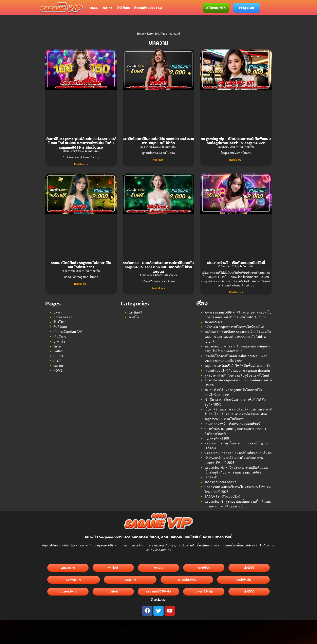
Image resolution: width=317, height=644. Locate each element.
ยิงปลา (58, 351)
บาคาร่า (59, 341)
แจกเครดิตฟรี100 (217, 438)
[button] (187, 580)
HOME (94, 8)
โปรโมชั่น (60, 322)
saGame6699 (214, 322)
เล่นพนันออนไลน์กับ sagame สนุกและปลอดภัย (237, 371)
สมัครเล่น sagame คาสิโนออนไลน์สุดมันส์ (234, 327)
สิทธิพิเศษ (123, 8)
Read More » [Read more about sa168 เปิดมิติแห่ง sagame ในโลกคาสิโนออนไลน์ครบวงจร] (81, 284)
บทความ (60, 312)
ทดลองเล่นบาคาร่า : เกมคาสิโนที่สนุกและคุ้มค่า (238, 453)
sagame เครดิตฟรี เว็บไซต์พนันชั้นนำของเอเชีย (237, 366)
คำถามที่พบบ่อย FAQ (148, 8)
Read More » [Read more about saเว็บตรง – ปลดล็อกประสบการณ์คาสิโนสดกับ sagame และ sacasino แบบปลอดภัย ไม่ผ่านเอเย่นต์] (158, 288)
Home (141, 34)
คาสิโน (134, 317)
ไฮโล (57, 346)
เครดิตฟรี (135, 312)
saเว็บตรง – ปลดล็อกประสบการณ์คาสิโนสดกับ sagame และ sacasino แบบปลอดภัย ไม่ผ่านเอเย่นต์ (158, 267)
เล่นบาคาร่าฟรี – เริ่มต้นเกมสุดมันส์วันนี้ (236, 263)
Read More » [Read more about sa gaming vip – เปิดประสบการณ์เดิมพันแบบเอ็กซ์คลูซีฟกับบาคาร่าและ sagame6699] (236, 160)
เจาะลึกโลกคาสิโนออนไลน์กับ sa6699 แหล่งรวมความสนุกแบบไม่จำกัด (158, 141)
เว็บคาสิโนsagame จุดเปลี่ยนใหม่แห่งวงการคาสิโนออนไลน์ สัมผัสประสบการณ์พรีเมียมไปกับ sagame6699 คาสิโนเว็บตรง (81, 143)
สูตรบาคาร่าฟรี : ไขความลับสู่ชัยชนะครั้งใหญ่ (237, 375)
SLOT (57, 361)
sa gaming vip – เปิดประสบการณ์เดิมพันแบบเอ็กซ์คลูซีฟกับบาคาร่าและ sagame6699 (236, 141)
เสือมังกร (60, 337)
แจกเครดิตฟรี (63, 317)
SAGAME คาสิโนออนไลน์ (222, 497)
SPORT (58, 356)
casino (108, 8)
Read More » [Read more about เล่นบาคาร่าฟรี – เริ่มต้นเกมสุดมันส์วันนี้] (236, 292)
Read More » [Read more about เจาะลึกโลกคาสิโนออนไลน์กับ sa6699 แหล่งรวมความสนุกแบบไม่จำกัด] (158, 160)
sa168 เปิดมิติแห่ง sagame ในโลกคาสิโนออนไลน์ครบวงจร (81, 265)
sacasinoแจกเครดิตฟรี (220, 482)
